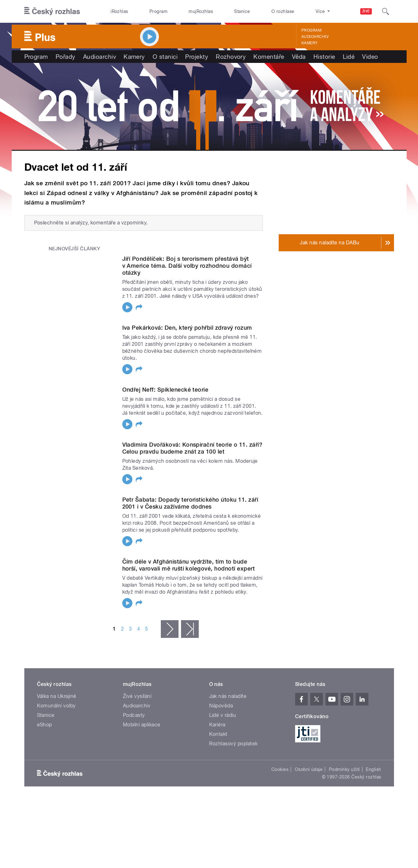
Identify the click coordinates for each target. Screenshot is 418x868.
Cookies (280, 774)
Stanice (242, 11)
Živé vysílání (137, 701)
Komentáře (269, 57)
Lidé (349, 57)
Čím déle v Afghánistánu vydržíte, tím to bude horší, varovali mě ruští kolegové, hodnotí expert (189, 570)
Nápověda (221, 710)
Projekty (197, 57)
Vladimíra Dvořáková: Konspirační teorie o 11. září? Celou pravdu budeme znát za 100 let (192, 450)
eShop (45, 729)
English (373, 774)
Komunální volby (56, 710)
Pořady (66, 57)
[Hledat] (385, 11)
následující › (170, 633)
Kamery (310, 43)
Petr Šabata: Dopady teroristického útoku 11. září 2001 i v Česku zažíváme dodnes (190, 508)
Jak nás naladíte (228, 701)
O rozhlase (283, 11)
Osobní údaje (309, 774)
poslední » (190, 633)
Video (370, 57)
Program (158, 11)
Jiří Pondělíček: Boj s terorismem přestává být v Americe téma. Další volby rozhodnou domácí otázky (187, 266)
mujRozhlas (201, 11)
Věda (299, 57)
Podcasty (134, 720)
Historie (324, 57)
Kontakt (218, 739)
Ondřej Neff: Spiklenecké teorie (165, 390)
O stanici (165, 57)
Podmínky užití (344, 774)
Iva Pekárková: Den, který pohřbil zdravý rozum (187, 328)
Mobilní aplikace (142, 729)
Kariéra (217, 729)
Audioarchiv (315, 37)
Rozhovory (231, 57)
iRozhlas (119, 11)
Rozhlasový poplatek (233, 748)
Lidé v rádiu (223, 720)
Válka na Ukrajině (57, 701)
